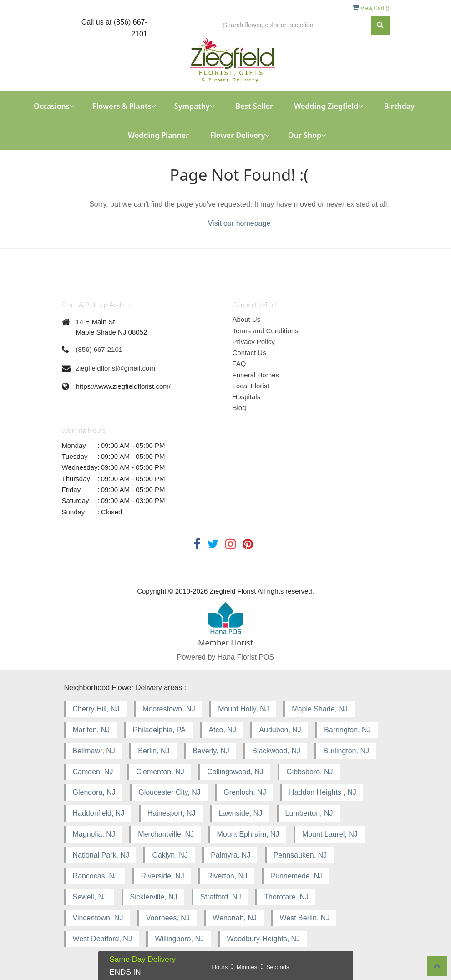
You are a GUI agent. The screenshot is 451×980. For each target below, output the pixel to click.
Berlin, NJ (154, 751)
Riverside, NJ (163, 876)
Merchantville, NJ (166, 834)
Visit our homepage (239, 223)
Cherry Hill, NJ (96, 709)
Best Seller (254, 106)
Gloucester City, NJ (170, 792)
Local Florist (251, 386)
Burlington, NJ (346, 751)
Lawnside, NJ (240, 813)
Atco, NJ (222, 730)
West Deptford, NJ (102, 939)
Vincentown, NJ (98, 918)
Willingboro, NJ (179, 939)
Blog (239, 408)
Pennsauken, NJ (300, 855)
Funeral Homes (256, 375)
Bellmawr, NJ (94, 751)
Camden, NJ (93, 772)
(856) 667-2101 (99, 349)
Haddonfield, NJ (99, 813)
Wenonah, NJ (235, 918)
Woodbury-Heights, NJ (263, 939)
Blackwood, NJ (276, 751)
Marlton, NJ (91, 730)
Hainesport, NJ (172, 813)
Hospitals (247, 397)
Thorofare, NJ (286, 897)
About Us (247, 319)
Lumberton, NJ (309, 813)
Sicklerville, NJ (154, 897)
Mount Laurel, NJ (330, 834)
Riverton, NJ (227, 876)
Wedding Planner (158, 135)
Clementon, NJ (160, 772)
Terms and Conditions (266, 331)
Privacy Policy (254, 342)
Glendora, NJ (94, 792)
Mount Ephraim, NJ (248, 834)
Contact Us (249, 353)
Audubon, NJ (280, 730)
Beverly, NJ (211, 751)
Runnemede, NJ (297, 876)
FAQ (239, 363)
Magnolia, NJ (94, 834)
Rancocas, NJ (96, 876)
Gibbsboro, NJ (309, 772)
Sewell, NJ (90, 897)
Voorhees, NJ (168, 918)
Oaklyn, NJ (170, 855)
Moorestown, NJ (169, 709)
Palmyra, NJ (231, 855)
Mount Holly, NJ (243, 709)
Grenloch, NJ (245, 792)
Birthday (399, 106)
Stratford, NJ (221, 897)
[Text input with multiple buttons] (294, 25)
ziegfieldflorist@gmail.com (116, 368)
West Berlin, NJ (304, 918)
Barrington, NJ (347, 730)
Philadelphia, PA (159, 730)
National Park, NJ (101, 855)
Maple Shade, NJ (320, 709)
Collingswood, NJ (235, 772)
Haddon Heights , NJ (323, 792)
